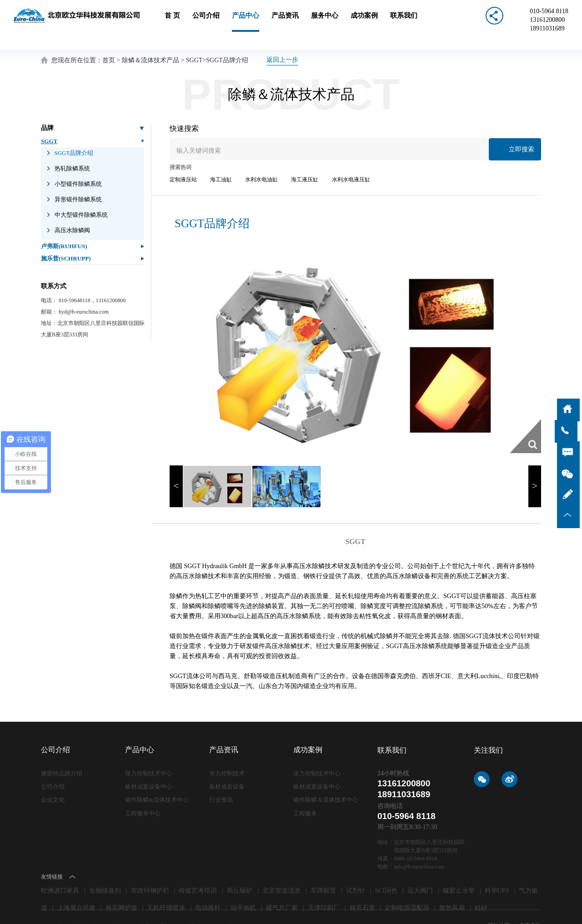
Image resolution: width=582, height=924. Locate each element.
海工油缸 (221, 161)
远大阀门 (420, 872)
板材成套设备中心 (149, 768)
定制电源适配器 (407, 889)
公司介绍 (206, 22)
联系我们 (404, 22)
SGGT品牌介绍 (227, 42)
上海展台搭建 (76, 889)
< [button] (176, 468)
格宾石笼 (362, 889)
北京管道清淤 (281, 872)
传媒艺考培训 (198, 872)
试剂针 (356, 872)
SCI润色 (386, 872)
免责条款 (530, 907)
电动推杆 (208, 889)
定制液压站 (183, 161)
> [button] (535, 468)
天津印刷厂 (324, 889)
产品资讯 (285, 22)
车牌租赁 (323, 872)
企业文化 (53, 781)
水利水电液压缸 (351, 161)
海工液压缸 (305, 161)
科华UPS (497, 872)
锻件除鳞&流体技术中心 (157, 781)
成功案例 (364, 22)
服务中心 (325, 22)
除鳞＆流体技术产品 (151, 42)
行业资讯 (221, 781)
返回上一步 (282, 41)
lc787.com (236, 907)
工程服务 (305, 794)
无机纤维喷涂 (166, 889)
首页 (109, 42)
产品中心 (246, 22)
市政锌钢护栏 (150, 872)
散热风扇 (452, 889)
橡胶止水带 (459, 872)
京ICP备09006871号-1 (171, 907)
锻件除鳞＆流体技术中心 (326, 781)
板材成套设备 (227, 768)
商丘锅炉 (240, 872)
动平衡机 (243, 889)
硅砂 (481, 889)
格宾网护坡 (121, 889)
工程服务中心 (143, 794)
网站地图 (499, 907)
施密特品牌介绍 (62, 755)
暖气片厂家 (282, 889)
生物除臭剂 (105, 872)
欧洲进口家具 (60, 872)
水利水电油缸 (261, 161)
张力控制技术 (227, 755)
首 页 (172, 22)
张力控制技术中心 (149, 755)
